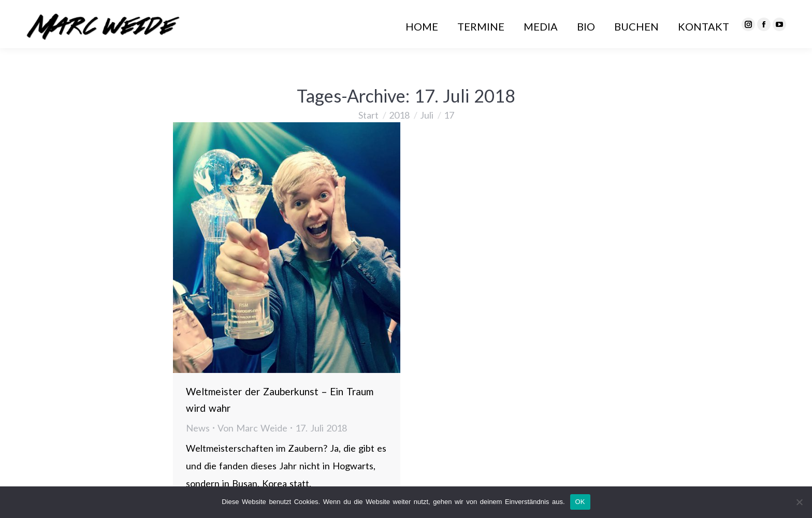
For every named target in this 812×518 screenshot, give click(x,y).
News (198, 428)
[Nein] (799, 502)
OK (580, 502)
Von (252, 428)
